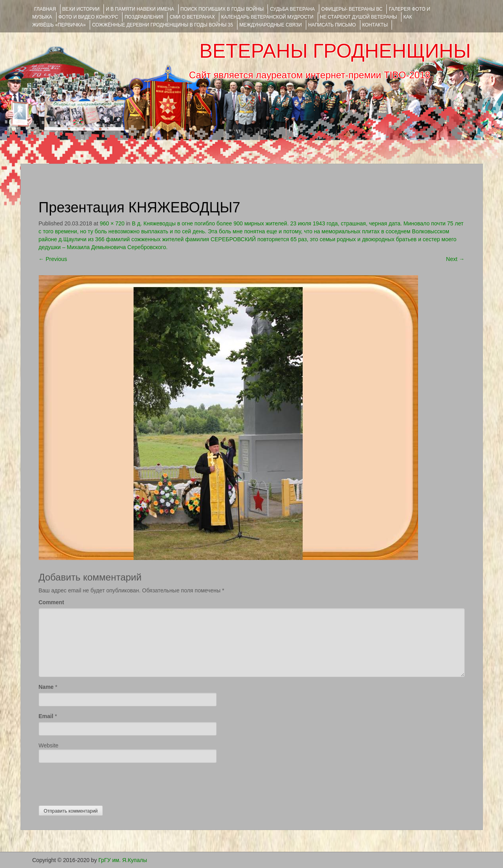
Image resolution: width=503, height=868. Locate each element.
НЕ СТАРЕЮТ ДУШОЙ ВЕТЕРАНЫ (359, 17)
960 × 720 (112, 223)
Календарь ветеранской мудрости (268, 17)
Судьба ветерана (292, 9)
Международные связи (271, 25)
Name (46, 687)
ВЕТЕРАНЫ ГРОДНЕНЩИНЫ (335, 51)
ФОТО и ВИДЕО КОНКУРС (88, 17)
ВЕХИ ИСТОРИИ (81, 9)
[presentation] (99, 782)
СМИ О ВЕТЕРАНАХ (192, 17)
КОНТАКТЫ (375, 25)
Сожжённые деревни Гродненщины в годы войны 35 (163, 25)
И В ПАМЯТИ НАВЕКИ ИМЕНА (140, 9)
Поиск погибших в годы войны (222, 9)
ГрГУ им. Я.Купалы (123, 860)
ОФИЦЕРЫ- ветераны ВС (352, 9)
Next (455, 259)
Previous (53, 259)
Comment (52, 602)
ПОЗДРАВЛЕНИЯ (144, 17)
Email (46, 716)
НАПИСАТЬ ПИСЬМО (332, 25)
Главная (45, 9)
